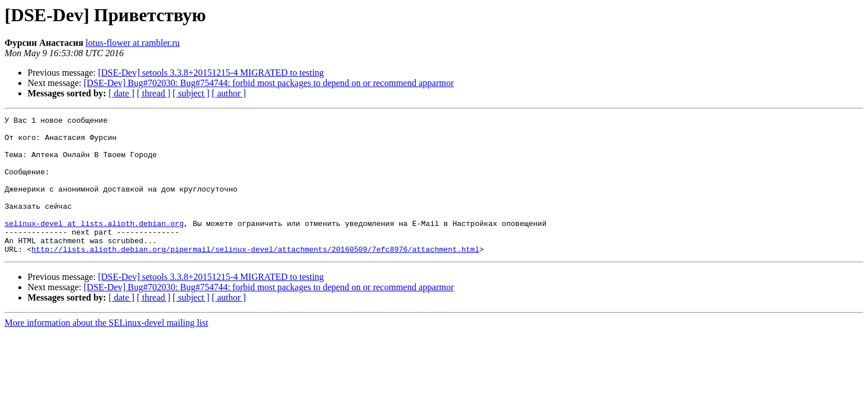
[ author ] (229, 93)
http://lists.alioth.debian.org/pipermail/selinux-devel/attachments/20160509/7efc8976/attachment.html (255, 276)
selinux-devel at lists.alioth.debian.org (94, 246)
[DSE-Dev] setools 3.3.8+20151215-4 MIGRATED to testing (211, 73)
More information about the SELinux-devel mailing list (106, 350)
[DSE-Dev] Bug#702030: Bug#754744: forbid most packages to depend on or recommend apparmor (269, 83)
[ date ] (121, 93)
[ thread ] (154, 93)
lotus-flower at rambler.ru (133, 43)
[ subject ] (191, 93)
